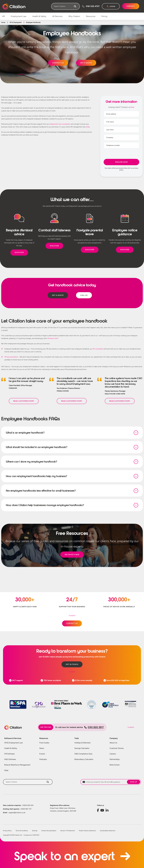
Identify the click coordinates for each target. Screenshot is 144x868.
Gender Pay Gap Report (49, 831)
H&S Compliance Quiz (83, 754)
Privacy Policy (7, 831)
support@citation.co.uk (14, 813)
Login (112, 6)
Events (42, 754)
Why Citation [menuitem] (74, 16)
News (42, 749)
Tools (77, 739)
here (132, 107)
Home (3, 22)
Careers (113, 754)
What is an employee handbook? (25, 433)
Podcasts (43, 760)
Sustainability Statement (108, 831)
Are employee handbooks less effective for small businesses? (41, 491)
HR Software (9, 754)
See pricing (46, 728)
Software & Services (13, 739)
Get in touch (72, 665)
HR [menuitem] (3, 16)
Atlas (88, 127)
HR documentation (11, 357)
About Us (113, 743)
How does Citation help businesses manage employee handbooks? (45, 506)
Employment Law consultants (60, 124)
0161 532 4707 (93, 6)
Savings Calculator (82, 749)
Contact (131, 6)
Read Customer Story (24, 401)
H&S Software (10, 760)
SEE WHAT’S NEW (72, 555)
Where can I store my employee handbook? (32, 462)
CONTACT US (58, 63)
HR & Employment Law (13, 743)
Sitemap (35, 831)
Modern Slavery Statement (87, 831)
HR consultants (98, 349)
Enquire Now (121, 162)
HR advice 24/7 (53, 338)
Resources (44, 739)
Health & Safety (11, 749)
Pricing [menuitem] (104, 16)
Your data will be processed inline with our (121, 169)
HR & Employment (16, 22)
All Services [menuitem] (57, 16)
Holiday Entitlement (83, 743)
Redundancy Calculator (84, 760)
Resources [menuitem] (91, 16)
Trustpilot (20, 74)
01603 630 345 (18, 806)
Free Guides (44, 743)
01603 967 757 (17, 809)
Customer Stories (117, 749)
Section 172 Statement (68, 831)
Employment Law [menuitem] (19, 16)
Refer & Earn (115, 765)
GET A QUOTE (86, 63)
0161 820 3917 (94, 728)
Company (114, 739)
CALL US (84, 295)
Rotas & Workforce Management (17, 765)
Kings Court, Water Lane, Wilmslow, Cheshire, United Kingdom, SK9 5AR (63, 810)
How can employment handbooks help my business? (37, 476)
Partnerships (115, 760)
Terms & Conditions (22, 831)
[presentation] (121, 154)
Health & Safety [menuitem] (39, 16)
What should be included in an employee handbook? (37, 447)
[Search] (75, 6)
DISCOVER (19, 252)
